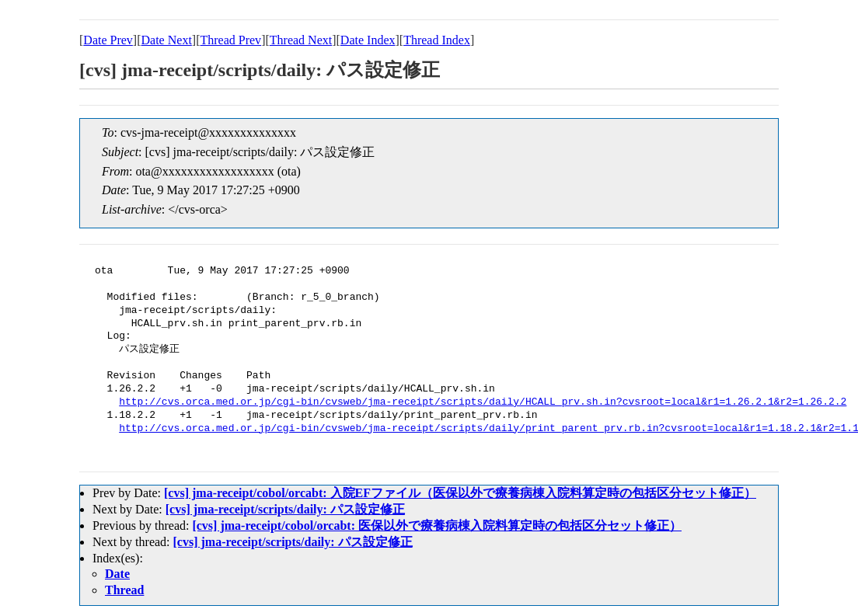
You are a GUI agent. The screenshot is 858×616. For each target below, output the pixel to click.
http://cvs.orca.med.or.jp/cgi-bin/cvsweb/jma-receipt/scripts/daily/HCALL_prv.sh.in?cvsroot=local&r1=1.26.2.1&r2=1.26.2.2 (483, 402)
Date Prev (108, 40)
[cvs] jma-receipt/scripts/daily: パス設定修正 (285, 509)
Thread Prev (230, 40)
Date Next (167, 40)
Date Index (368, 40)
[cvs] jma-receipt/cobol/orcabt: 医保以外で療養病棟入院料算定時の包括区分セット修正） (437, 526)
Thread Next (301, 40)
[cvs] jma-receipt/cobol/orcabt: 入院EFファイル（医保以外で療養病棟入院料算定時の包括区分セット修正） (460, 493)
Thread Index (437, 40)
